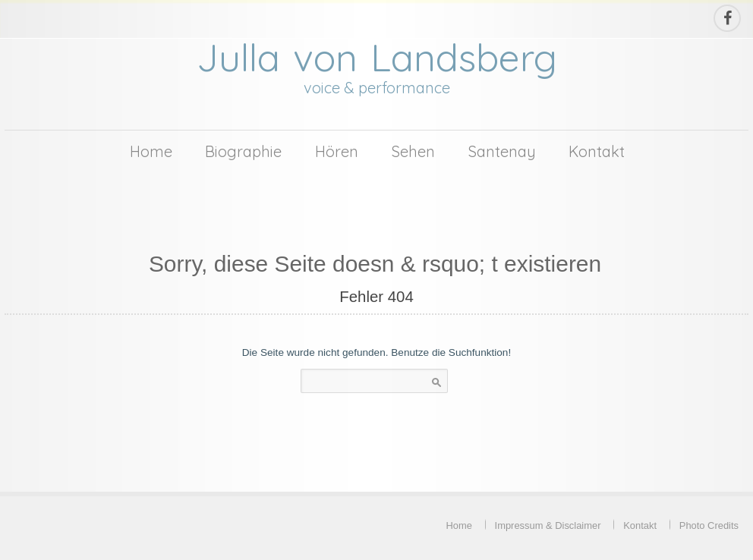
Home (151, 151)
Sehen (413, 151)
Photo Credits (709, 525)
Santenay (502, 151)
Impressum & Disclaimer (548, 525)
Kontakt (597, 151)
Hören (337, 151)
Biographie (243, 151)
